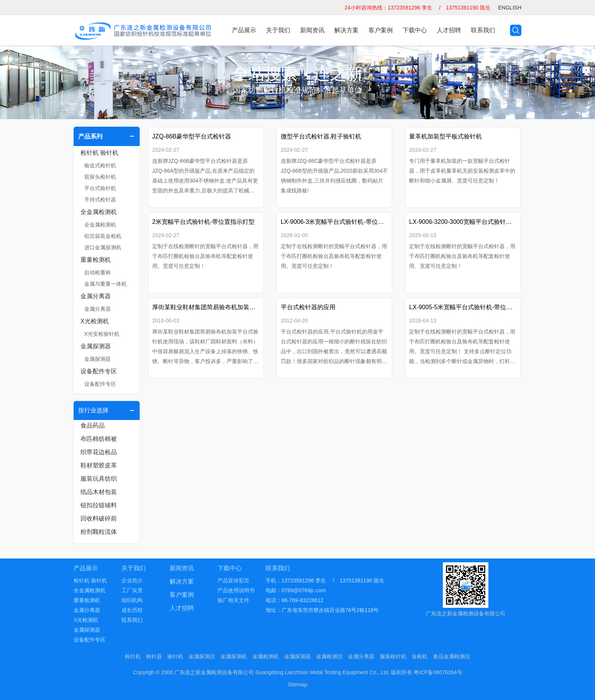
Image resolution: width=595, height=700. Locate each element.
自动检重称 (98, 272)
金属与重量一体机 (105, 284)
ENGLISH (510, 8)
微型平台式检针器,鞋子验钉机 (321, 136)
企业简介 (132, 580)
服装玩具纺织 (99, 479)
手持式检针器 (100, 200)
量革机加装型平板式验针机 (445, 136)
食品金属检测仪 (452, 656)
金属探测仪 (202, 656)
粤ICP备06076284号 (438, 672)
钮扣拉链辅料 (99, 505)
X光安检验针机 (102, 334)
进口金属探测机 (103, 247)
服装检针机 (393, 656)
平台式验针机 (100, 188)
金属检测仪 (329, 656)
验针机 (175, 656)
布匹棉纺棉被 (99, 439)
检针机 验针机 (99, 153)
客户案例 (381, 30)
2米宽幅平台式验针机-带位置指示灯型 (203, 222)
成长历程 (132, 610)
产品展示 (244, 30)
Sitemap (297, 684)
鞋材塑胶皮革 (99, 465)
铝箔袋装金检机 (103, 236)
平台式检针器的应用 (308, 307)
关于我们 (278, 30)
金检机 (420, 656)
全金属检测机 (99, 212)
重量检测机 (96, 260)
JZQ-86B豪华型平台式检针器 (192, 136)
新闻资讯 (312, 30)
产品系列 (90, 136)
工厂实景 (132, 590)
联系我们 (483, 30)
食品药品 (93, 426)
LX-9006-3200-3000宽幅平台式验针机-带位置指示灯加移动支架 (463, 222)
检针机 (133, 656)
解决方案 (346, 30)
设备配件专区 (99, 371)
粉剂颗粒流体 (99, 532)
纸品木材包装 (99, 492)
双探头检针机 (100, 177)
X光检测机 (95, 321)
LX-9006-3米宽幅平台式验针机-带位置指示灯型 (334, 222)
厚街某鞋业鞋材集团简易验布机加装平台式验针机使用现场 (206, 307)
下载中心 (415, 30)
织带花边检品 (99, 452)
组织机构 (132, 600)
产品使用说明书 (236, 590)
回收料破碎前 (99, 518)
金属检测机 (266, 656)
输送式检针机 (100, 165)
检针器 (154, 656)
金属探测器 (96, 346)
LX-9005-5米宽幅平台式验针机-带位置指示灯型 (463, 307)
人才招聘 (449, 30)
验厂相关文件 (233, 600)
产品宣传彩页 (233, 580)
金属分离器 (96, 296)
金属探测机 (234, 656)
